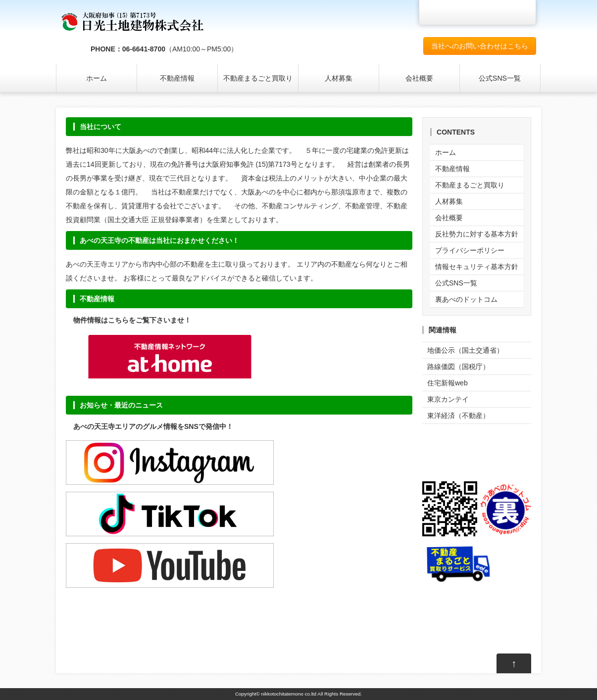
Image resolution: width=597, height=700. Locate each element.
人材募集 (339, 78)
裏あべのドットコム (466, 299)
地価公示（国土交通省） (465, 350)
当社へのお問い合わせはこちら (480, 46)
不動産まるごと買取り (258, 78)
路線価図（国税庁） (458, 367)
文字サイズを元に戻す (498, 12)
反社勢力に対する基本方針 (477, 234)
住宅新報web (448, 383)
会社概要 (419, 78)
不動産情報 (177, 78)
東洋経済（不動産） (458, 416)
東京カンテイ (448, 399)
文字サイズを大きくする (521, 12)
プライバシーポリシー (470, 250)
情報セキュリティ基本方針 (477, 267)
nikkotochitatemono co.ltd (289, 694)
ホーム (97, 78)
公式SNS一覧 (500, 78)
